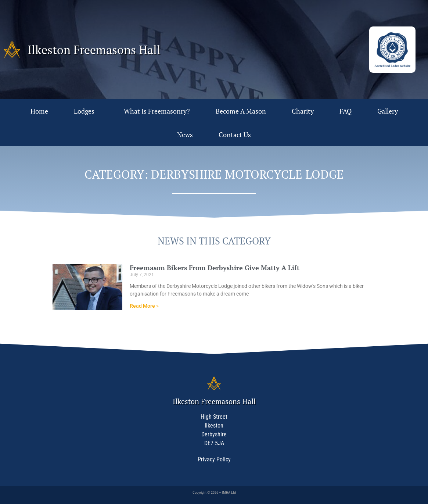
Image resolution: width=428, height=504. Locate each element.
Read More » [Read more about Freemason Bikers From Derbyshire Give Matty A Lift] (144, 306)
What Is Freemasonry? (157, 111)
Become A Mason (241, 111)
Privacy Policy (214, 459)
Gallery (388, 111)
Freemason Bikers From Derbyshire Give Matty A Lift (215, 268)
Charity (303, 111)
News (185, 135)
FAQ (346, 111)
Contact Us (235, 135)
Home (39, 111)
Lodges (86, 111)
